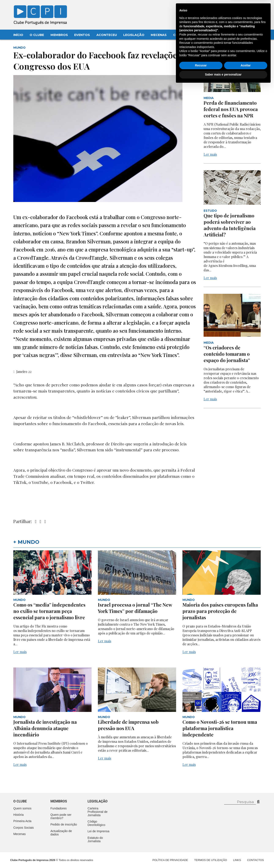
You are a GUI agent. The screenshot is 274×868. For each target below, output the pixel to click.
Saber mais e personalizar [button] (223, 856)
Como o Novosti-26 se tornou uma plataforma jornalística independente (220, 728)
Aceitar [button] (246, 847)
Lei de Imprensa (98, 831)
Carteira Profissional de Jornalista (97, 812)
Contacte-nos (250, 8)
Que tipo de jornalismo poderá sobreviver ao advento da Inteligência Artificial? (230, 225)
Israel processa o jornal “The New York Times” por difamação (135, 608)
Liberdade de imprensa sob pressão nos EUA (128, 725)
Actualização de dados (61, 833)
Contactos (184, 35)
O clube (20, 801)
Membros (59, 35)
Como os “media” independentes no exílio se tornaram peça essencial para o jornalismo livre (49, 611)
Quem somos (22, 808)
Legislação (134, 35)
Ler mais (210, 154)
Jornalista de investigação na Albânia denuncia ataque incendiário (45, 728)
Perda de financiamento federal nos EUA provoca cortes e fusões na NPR (231, 109)
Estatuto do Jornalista (95, 839)
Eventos (82, 35)
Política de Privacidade (170, 860)
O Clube (37, 35)
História (18, 815)
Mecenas (159, 35)
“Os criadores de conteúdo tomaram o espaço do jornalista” (227, 354)
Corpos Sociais (24, 828)
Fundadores (59, 808)
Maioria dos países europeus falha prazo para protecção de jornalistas (220, 611)
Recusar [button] (201, 847)
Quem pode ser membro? (61, 816)
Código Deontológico (96, 823)
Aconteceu (107, 35)
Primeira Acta (22, 821)
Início (18, 35)
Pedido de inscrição (64, 824)
